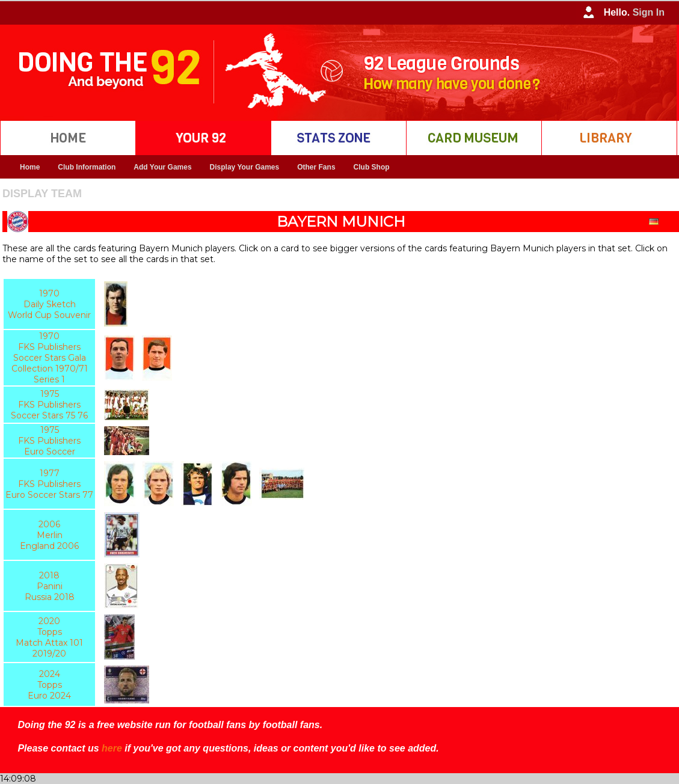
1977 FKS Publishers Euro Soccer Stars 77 (49, 484)
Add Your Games (162, 167)
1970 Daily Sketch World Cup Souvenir (49, 304)
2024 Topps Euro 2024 (49, 685)
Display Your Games (245, 167)
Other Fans (316, 167)
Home (30, 167)
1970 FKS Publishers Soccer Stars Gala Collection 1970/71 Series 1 (50, 358)
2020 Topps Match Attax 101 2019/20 (49, 637)
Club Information (87, 167)
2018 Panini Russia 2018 (50, 586)
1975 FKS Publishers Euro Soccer (49, 441)
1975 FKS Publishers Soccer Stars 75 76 (49, 405)
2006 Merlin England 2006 (49, 535)
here (112, 748)
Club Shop (372, 167)
